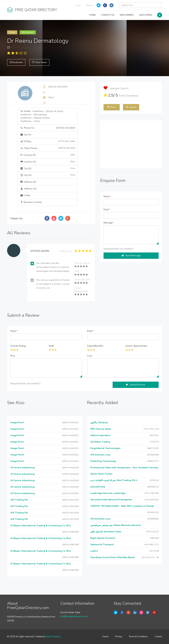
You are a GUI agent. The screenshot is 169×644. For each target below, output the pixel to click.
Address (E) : (29, 182)
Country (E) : (47, 155)
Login (78, 5)
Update (131, 107)
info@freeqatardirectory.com (74, 616)
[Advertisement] (131, 144)
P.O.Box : (47, 141)
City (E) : (47, 169)
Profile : (42, 116)
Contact (158, 637)
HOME (92, 15)
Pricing (119, 637)
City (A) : (47, 175)
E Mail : (26, 195)
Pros (13, 356)
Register (90, 5)
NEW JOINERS (127, 15)
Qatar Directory (53, 637)
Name (107, 197)
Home (105, 637)
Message (109, 223)
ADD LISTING (146, 15)
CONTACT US (108, 15)
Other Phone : (47, 148)
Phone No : (47, 128)
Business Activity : (31, 202)
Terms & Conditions (138, 637)
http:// (51, 97)
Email (107, 210)
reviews (132, 96)
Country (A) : (47, 162)
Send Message (131, 256)
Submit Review (136, 385)
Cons (90, 356)
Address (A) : (29, 189)
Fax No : (26, 135)
